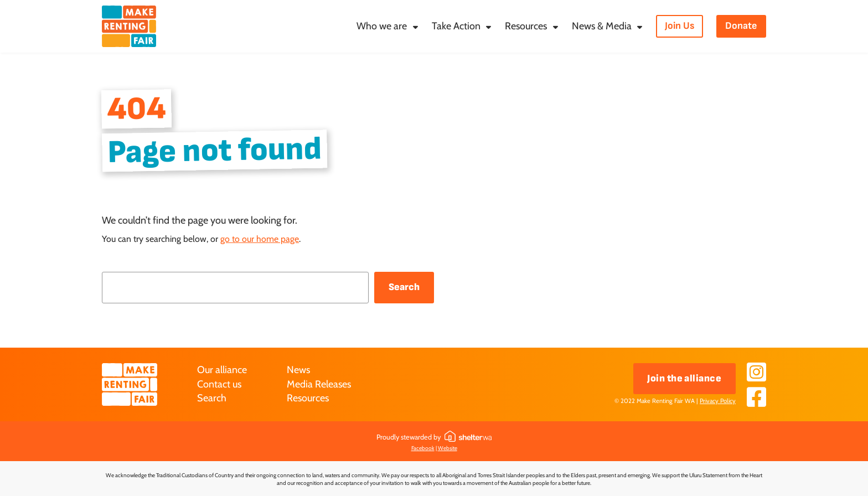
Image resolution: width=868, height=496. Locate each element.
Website (448, 448)
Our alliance (222, 370)
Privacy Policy (718, 401)
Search (404, 287)
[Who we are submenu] (415, 27)
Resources (308, 398)
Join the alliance (684, 378)
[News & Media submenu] (640, 27)
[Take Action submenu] (489, 27)
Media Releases (319, 384)
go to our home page (260, 239)
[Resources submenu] (556, 27)
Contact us (219, 384)
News (298, 370)
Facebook (423, 448)
